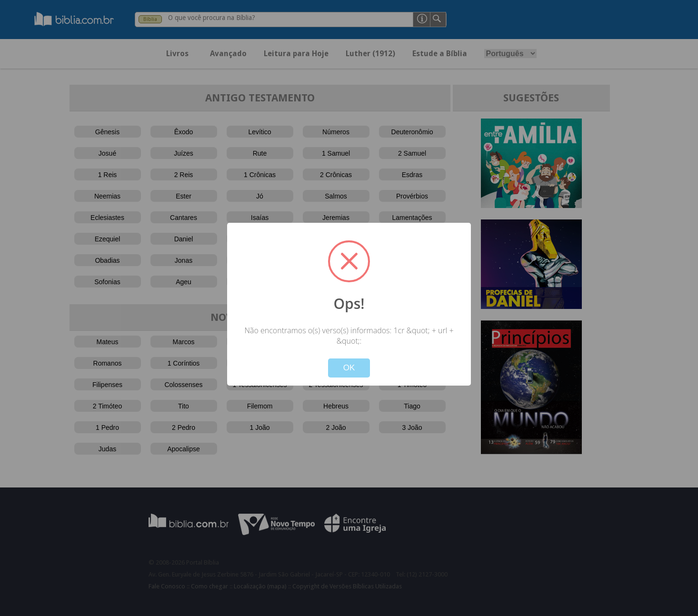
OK (349, 368)
